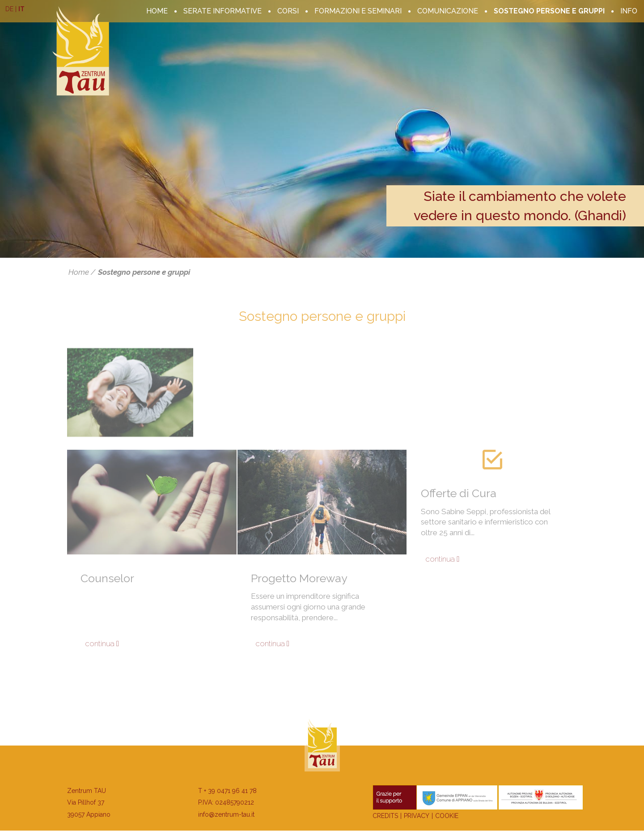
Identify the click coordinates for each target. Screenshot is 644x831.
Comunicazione (448, 11)
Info (629, 11)
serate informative (222, 11)
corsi (288, 11)
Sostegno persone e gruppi (549, 11)
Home (157, 11)
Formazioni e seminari (358, 11)
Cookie (447, 816)
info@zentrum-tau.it (226, 814)
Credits (385, 816)
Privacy (417, 816)
